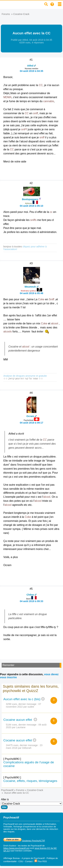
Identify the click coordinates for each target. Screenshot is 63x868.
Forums (6, 14)
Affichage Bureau (12, 858)
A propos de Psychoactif (33, 858)
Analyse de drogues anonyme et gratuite (25, 376)
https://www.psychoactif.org (16, 848)
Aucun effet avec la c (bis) (22, 699)
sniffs (33, 220)
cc (51, 212)
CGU (21, 861)
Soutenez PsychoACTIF (24, 841)
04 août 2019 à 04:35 (32, 71)
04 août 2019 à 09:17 (32, 423)
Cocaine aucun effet (18, 720)
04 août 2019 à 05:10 (32, 206)
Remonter (8, 665)
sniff (36, 113)
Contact (29, 861)
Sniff (52, 299)
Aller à (32, 804)
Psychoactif (7, 790)
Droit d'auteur (10, 846)
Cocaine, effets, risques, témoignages (30, 781)
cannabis (49, 101)
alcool (55, 323)
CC (41, 85)
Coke (41, 299)
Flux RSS (41, 861)
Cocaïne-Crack (21, 14)
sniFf (24, 129)
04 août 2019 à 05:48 (32, 293)
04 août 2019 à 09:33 (32, 601)
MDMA (7, 97)
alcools (8, 332)
